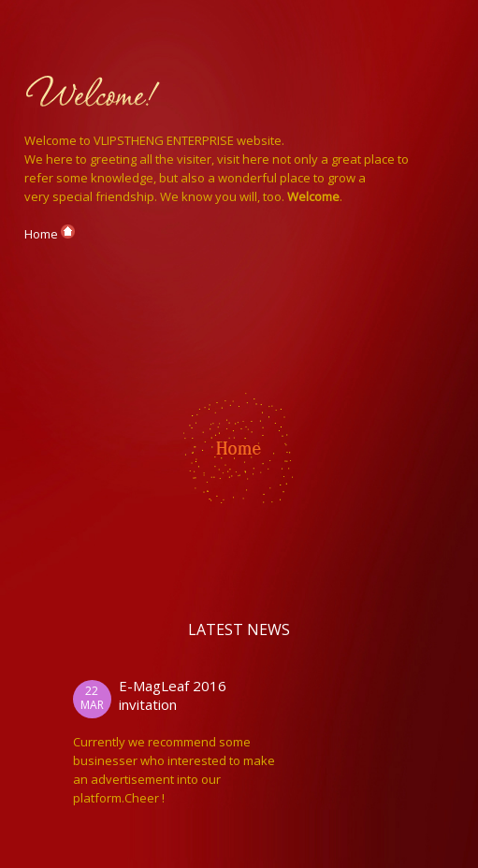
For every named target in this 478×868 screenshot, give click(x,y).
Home (50, 234)
